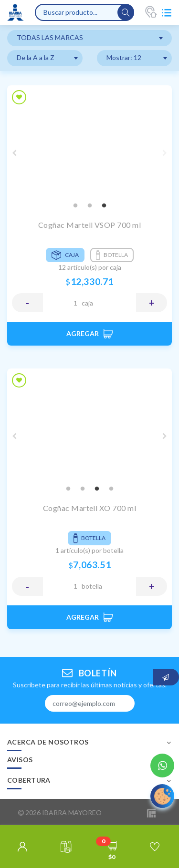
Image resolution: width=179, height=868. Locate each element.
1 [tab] (75, 206)
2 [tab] (90, 206)
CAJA (87, 303)
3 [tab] (104, 206)
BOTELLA (92, 586)
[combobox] (89, 38)
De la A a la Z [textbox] (36, 57)
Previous (14, 153)
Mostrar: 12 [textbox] (124, 57)
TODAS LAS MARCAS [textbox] (50, 37)
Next (165, 153)
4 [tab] (111, 489)
